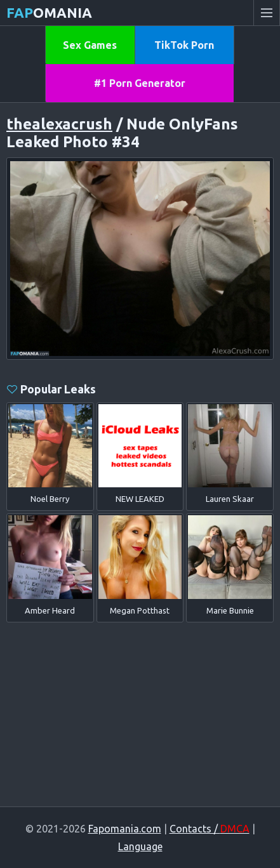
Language (140, 846)
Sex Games (90, 45)
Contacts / (210, 829)
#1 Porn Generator (140, 83)
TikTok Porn (184, 45)
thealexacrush (59, 124)
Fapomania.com (125, 829)
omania (49, 12)
